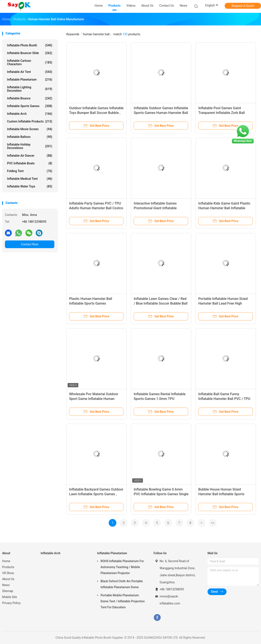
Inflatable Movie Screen (30, 129)
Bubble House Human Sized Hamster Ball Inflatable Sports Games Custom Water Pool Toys (223, 494)
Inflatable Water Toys (30, 186)
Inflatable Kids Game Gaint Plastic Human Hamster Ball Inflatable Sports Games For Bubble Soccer (224, 208)
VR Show (8, 573)
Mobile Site (10, 597)
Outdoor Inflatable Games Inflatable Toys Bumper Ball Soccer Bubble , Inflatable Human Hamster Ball (96, 113)
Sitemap (8, 591)
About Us (8, 579)
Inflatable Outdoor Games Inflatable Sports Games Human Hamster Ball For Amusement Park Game (161, 113)
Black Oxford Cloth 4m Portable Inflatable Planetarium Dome (122, 584)
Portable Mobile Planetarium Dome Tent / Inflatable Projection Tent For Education (123, 601)
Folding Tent (30, 171)
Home (6, 561)
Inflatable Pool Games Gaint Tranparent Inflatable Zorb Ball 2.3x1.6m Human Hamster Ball (222, 113)
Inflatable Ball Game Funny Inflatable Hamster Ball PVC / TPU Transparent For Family (224, 399)
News (6, 585)
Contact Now (30, 244)
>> (213, 523)
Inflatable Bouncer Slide (30, 53)
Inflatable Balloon (30, 137)
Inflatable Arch (30, 114)
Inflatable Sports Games (30, 106)
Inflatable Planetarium (30, 80)
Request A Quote (243, 6)
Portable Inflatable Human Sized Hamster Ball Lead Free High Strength (223, 303)
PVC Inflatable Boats (30, 163)
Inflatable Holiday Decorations (30, 146)
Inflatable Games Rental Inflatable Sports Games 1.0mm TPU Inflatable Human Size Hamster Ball (161, 399)
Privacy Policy (11, 603)
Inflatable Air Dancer (30, 156)
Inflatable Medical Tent (30, 179)
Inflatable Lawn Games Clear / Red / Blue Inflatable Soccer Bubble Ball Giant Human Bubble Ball (161, 303)
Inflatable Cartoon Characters (30, 62)
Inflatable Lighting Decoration (30, 89)
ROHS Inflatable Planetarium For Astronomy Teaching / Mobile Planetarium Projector (122, 567)
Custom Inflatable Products (30, 121)
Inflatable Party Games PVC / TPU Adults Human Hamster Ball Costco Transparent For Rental (96, 208)
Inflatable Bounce (30, 98)
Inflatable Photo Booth (30, 45)
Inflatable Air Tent (30, 72)
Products (8, 567)
